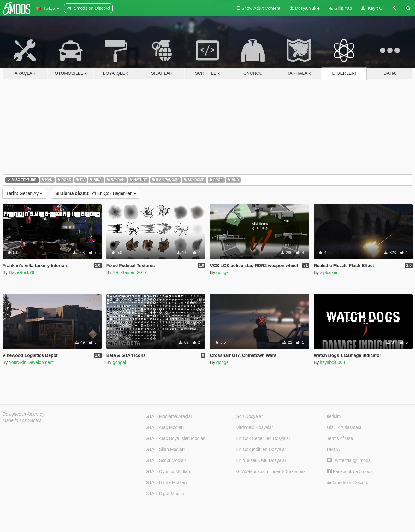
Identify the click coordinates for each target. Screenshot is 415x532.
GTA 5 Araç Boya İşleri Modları (175, 438)
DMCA (333, 449)
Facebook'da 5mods (350, 471)
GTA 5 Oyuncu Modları (168, 471)
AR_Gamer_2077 (130, 272)
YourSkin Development (31, 362)
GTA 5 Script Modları (166, 460)
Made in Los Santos (22, 420)
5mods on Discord (348, 483)
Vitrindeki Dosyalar (255, 427)
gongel (223, 272)
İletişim (334, 416)
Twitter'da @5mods (349, 460)
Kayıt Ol (372, 8)
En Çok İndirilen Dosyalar (261, 449)
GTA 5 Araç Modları (165, 427)
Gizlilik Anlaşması (344, 427)
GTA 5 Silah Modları (165, 449)
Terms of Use (340, 438)
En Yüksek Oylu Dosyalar (261, 460)
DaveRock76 (21, 272)
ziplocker (329, 272)
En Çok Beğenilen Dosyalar (263, 438)
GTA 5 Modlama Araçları (169, 416)
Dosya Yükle (305, 8)
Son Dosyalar (250, 416)
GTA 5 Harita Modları (166, 482)
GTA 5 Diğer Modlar (165, 494)
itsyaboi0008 (332, 362)
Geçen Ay (24, 193)
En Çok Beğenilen (96, 193)
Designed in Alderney (24, 414)
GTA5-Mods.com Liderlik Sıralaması (272, 471)
